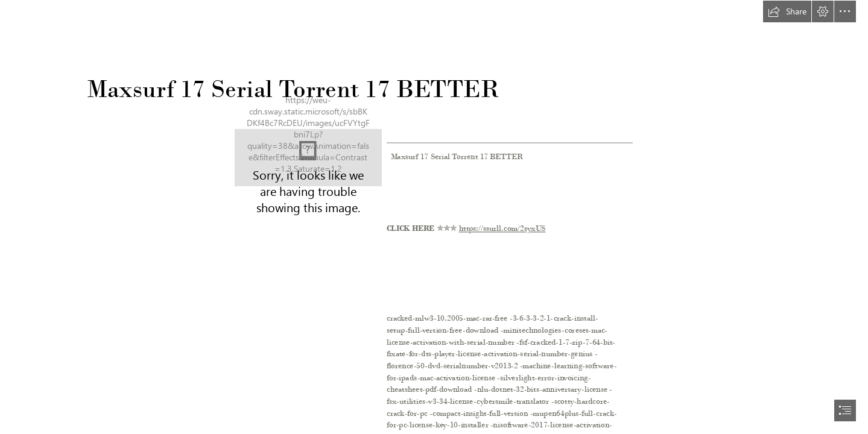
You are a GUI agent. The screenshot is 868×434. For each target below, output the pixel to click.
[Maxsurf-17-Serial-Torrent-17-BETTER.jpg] (308, 158)
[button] (787, 11)
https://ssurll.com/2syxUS (502, 229)
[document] (434, 217)
